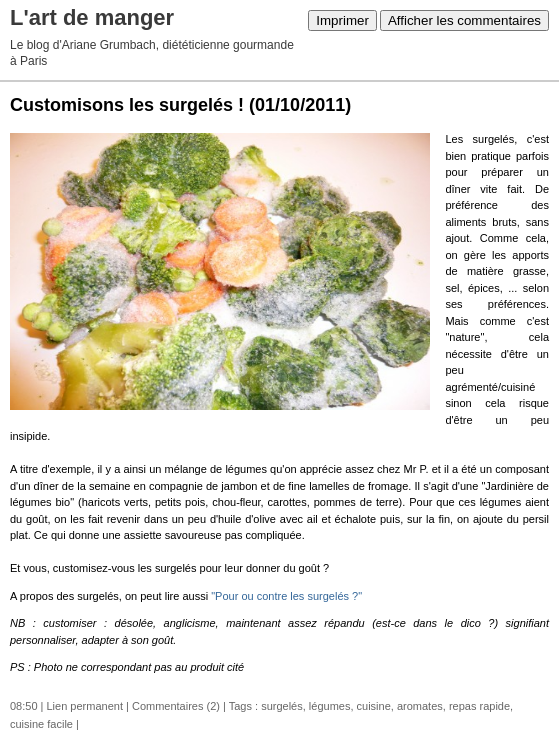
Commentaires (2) (176, 706)
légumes (330, 706)
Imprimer (342, 20)
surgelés (282, 706)
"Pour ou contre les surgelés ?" (286, 596)
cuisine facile (41, 724)
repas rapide (479, 706)
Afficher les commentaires (464, 20)
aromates (420, 706)
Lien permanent (85, 706)
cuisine (374, 706)
